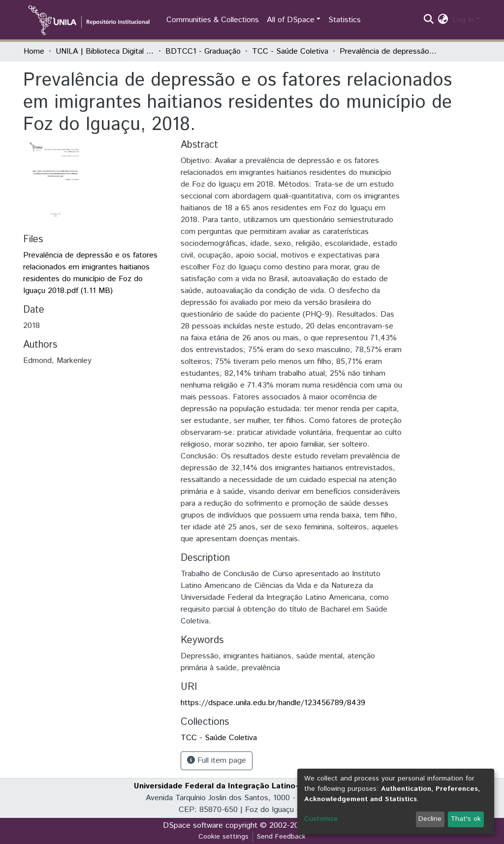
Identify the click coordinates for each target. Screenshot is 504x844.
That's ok (466, 819)
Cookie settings (223, 837)
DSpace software (193, 826)
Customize (321, 819)
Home (34, 51)
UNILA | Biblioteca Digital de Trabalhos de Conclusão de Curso (105, 51)
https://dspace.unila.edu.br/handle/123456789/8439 (273, 703)
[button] (443, 20)
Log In (463, 20)
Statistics (345, 20)
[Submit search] (429, 20)
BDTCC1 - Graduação (203, 51)
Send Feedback (281, 837)
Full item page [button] (217, 761)
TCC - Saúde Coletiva (290, 51)
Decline (430, 819)
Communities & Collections (213, 20)
